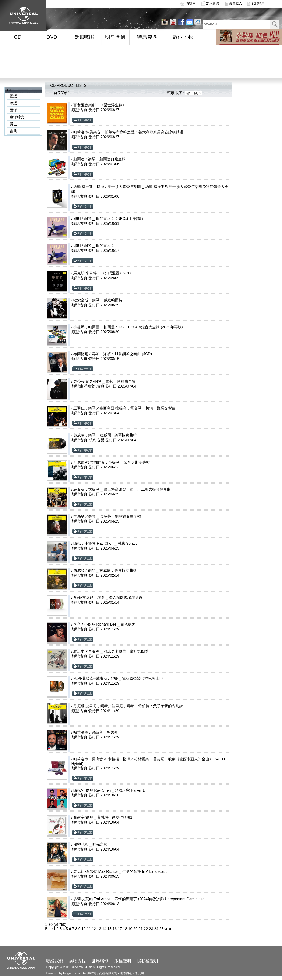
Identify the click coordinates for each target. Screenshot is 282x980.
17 (120, 929)
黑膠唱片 (85, 37)
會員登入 (236, 3)
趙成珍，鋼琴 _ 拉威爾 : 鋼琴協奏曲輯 (105, 435)
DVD (52, 37)
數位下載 (183, 37)
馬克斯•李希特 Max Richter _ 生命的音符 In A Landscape (120, 871)
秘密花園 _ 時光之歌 (90, 844)
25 (162, 929)
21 (141, 929)
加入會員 (213, 3)
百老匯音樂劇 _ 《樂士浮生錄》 (100, 105)
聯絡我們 (55, 961)
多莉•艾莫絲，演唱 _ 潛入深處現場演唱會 (108, 597)
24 (156, 929)
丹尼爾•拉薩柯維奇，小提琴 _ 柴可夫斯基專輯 (111, 462)
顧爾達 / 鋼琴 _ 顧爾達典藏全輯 (99, 159)
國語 (13, 96)
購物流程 (77, 961)
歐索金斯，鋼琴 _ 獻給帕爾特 (98, 300)
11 (89, 929)
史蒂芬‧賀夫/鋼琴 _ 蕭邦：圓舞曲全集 (104, 381)
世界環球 (100, 961)
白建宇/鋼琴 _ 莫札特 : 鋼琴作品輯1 (103, 817)
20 (135, 929)
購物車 (191, 3)
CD (18, 37)
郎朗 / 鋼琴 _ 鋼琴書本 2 (93, 246)
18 (125, 929)
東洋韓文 (17, 117)
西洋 (13, 110)
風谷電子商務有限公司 (102, 973)
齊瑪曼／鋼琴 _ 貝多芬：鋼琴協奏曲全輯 (107, 516)
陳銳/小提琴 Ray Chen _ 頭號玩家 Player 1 (109, 790)
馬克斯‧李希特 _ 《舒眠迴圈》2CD (102, 273)
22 (146, 929)
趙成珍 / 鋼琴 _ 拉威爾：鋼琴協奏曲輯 (105, 570)
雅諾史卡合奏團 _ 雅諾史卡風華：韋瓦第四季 (111, 651)
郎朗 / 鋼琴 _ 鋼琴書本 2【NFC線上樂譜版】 (110, 219)
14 (104, 929)
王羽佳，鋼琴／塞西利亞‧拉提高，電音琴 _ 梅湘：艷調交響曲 (124, 408)
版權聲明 (123, 961)
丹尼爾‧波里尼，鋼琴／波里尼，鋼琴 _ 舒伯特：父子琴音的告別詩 (128, 706)
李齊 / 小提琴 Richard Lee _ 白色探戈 (104, 624)
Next (167, 929)
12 (94, 929)
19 (130, 929)
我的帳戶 (258, 3)
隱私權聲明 (148, 961)
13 (99, 929)
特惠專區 (147, 37)
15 (109, 929)
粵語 (13, 103)
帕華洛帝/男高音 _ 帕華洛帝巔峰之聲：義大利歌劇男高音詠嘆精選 (128, 132)
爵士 (13, 124)
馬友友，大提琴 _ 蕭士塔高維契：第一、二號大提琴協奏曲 (122, 489)
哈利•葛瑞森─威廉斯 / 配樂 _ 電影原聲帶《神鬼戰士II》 (119, 678)
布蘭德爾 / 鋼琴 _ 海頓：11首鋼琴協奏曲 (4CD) (113, 354)
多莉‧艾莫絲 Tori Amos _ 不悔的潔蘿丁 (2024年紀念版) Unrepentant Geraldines (139, 899)
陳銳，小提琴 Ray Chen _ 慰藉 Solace (105, 543)
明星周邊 (115, 37)
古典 (13, 131)
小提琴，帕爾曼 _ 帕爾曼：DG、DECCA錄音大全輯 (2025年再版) (128, 327)
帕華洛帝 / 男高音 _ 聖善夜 (96, 732)
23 (151, 929)
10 (84, 929)
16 (115, 929)
